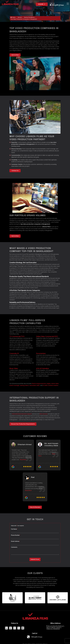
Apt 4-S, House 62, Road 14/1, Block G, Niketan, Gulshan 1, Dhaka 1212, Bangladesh (55, 628)
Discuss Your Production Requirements (23, 424)
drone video (55, 384)
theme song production (39, 384)
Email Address (15, 542)
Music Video (14, 369)
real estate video (35, 386)
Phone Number (16, 536)
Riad (33, 478)
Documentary (41, 354)
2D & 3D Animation (43, 369)
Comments (14, 548)
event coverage (14, 386)
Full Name (14, 529)
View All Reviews (35, 508)
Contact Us (15, 171)
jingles (49, 384)
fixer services (44, 414)
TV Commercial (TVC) (17, 337)
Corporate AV (14, 354)
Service (20, 18)
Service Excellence (29, 18)
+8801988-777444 (57, 5)
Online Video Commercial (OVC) (47, 337)
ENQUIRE (42, 4)
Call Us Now (15, 55)
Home (13, 18)
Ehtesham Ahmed (25, 445)
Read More (23, 460)
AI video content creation (51, 386)
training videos (24, 386)
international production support (22, 414)
